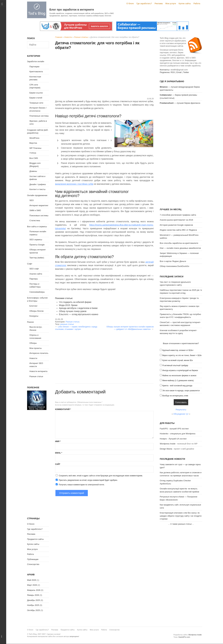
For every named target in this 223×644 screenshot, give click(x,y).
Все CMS (34, 158)
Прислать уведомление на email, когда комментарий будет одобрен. (86, 480)
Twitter (186, 72)
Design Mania (166, 449)
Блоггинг (33, 306)
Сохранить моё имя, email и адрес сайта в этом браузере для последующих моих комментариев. (101, 476)
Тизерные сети (36, 103)
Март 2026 (32, 585)
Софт (30, 264)
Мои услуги (171, 3)
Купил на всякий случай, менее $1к (177, 360)
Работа (197, 3)
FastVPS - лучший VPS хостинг (174, 429)
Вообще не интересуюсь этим (175, 396)
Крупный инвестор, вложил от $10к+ (178, 350)
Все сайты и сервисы (37, 227)
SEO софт (34, 269)
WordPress (34, 138)
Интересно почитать (39, 353)
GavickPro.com (184, 637)
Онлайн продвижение (37, 195)
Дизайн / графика (38, 184)
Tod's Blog (37, 10)
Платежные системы (39, 116)
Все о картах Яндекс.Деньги (173, 261)
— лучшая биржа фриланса (180, 103)
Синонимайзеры (37, 292)
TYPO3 (33, 153)
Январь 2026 (33, 595)
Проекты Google (37, 245)
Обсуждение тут (181, 414)
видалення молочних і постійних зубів (74, 184)
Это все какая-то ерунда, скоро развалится (181, 391)
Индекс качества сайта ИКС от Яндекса (178, 230)
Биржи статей (36, 98)
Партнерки (34, 67)
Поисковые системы (39, 216)
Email (59, 453)
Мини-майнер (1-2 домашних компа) (178, 381)
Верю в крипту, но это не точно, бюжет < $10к (182, 355)
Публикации (33, 559)
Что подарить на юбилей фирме (75, 302)
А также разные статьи (181, 524)
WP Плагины (35, 148)
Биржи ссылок (36, 93)
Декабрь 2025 (34, 600)
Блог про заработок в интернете (72, 10)
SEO (32, 200)
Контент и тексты (37, 189)
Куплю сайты (185, 3)
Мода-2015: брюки (68, 305)
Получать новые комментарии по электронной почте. (80, 485)
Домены (33, 171)
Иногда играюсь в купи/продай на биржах (180, 370)
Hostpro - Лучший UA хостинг (173, 439)
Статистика (35, 220)
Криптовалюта (36, 72)
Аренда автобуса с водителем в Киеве (78, 308)
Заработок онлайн (36, 61)
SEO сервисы (36, 240)
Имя (58, 441)
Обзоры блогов (36, 311)
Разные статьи (81, 37)
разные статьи (67, 324)
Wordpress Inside (168, 444)
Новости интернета (38, 371)
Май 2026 (32, 580)
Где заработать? (144, 3)
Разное (30, 322)
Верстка (33, 143)
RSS (173, 72)
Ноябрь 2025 (33, 605)
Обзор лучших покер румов (73, 311)
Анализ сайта (36, 274)
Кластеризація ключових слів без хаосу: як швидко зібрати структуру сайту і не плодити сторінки (181, 516)
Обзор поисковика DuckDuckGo (175, 266)
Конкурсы (34, 316)
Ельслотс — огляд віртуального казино (79, 314)
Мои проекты (36, 348)
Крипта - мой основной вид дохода (177, 386)
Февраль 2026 (34, 590)
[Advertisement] (104, 74)
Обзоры (33, 343)
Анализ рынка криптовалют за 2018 (176, 220)
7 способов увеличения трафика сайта (178, 215)
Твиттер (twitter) (37, 258)
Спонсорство (33, 564)
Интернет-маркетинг (39, 205)
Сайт (58, 464)
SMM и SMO (35, 210)
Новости (68, 37)
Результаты (181, 410)
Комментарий (63, 409)
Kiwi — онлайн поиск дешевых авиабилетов (180, 248)
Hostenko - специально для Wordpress (178, 434)
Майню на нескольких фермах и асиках (179, 376)
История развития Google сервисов (176, 225)
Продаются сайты (35, 539)
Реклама (159, 3)
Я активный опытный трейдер (175, 365)
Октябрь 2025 (34, 610)
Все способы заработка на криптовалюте (179, 243)
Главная (59, 37)
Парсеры (34, 279)
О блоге (130, 3)
